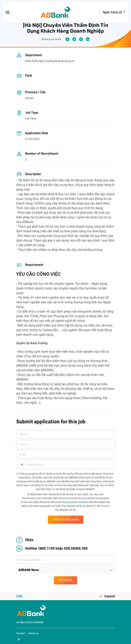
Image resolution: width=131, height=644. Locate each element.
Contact (20, 633)
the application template (75, 502)
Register (65, 580)
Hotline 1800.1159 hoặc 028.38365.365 (52, 548)
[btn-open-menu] (8, 12)
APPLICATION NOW (66, 520)
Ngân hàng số (113, 12)
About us (34, 633)
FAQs (25, 540)
